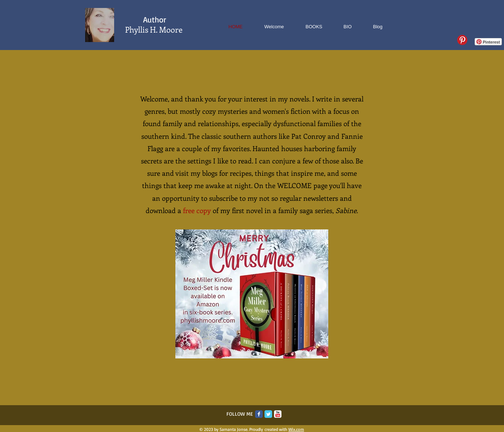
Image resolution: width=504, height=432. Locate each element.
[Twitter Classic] (268, 414)
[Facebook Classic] (259, 414)
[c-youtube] (278, 414)
